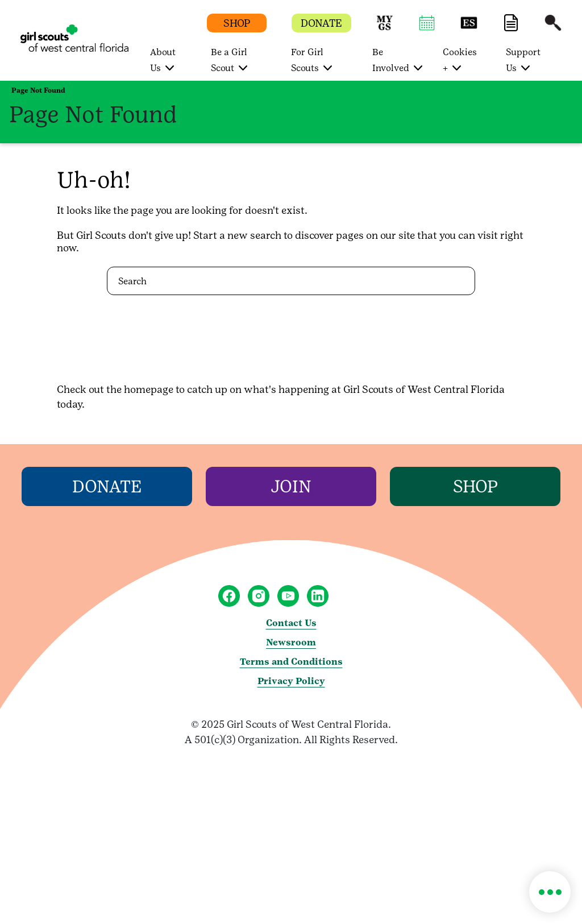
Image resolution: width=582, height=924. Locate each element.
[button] (385, 28)
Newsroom (291, 642)
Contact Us (291, 623)
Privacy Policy (291, 681)
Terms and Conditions (291, 662)
